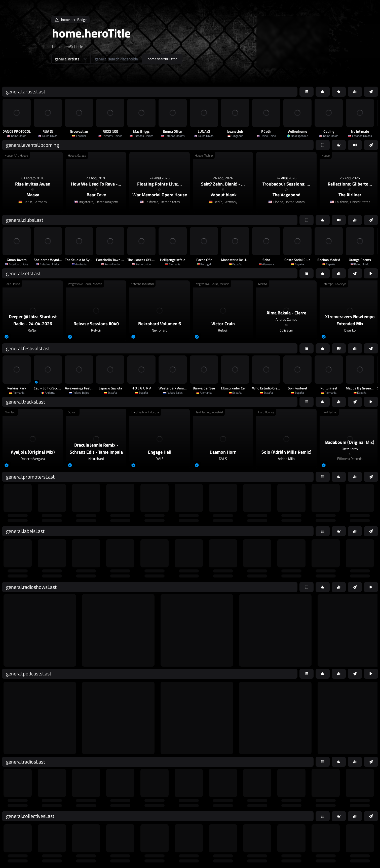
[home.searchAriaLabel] (116, 59)
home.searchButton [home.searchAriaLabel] (163, 59)
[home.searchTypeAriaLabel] (71, 59)
